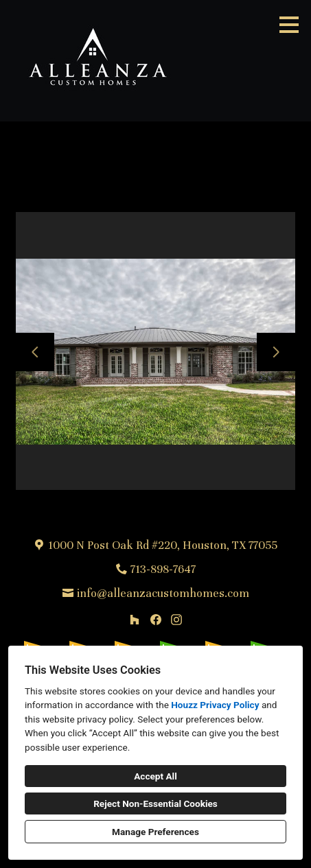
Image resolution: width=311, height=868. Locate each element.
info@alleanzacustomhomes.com (163, 593)
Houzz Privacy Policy (215, 705)
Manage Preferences (155, 832)
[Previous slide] (35, 352)
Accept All (155, 776)
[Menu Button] (289, 25)
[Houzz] (134, 619)
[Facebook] (155, 619)
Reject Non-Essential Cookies (155, 804)
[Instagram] (176, 619)
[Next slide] (276, 352)
